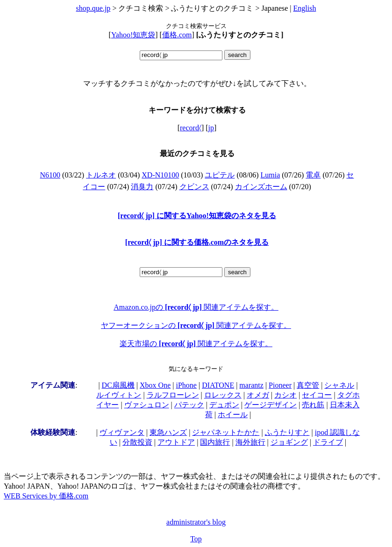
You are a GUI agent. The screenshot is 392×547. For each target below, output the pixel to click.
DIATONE (218, 385)
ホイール (233, 415)
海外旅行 (250, 442)
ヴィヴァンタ (122, 432)
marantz (251, 385)
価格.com (177, 35)
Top (196, 539)
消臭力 (142, 187)
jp (211, 128)
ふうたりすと (287, 432)
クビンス (194, 187)
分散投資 (137, 442)
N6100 (50, 175)
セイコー (317, 395)
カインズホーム (261, 187)
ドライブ (328, 442)
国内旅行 (215, 442)
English (305, 8)
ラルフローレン (173, 395)
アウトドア (176, 442)
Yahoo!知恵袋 (133, 35)
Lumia (271, 175)
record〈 (191, 128)
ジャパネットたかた (226, 432)
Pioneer (280, 385)
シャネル (339, 385)
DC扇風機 (118, 385)
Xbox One (155, 385)
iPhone (186, 385)
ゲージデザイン (271, 405)
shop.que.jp (93, 8)
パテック (189, 405)
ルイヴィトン (119, 395)
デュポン (224, 405)
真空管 (308, 385)
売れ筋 (313, 405)
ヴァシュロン (147, 405)
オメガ (258, 395)
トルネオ (101, 175)
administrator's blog (196, 522)
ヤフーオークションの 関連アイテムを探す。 (196, 325)
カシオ (285, 395)
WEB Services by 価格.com (46, 496)
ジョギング (289, 442)
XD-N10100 (160, 175)
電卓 (313, 175)
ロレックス (223, 395)
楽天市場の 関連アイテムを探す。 (196, 344)
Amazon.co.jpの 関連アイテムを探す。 (196, 307)
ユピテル (220, 175)
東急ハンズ (168, 432)
